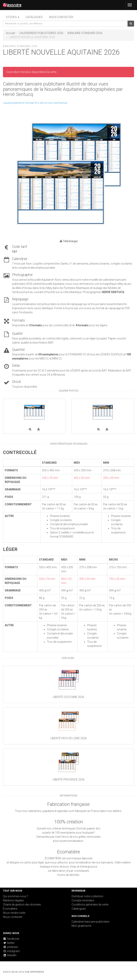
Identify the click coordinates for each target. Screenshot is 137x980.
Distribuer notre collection (87, 896)
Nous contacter (61, 17)
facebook (11, 939)
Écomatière (10, 909)
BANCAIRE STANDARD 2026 (85, 33)
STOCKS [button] (13, 17)
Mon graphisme (81, 926)
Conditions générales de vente (90, 905)
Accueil (10, 33)
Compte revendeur (83, 900)
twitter (9, 943)
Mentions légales (13, 900)
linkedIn (10, 955)
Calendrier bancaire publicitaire (90, 922)
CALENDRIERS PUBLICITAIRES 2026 (41, 33)
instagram (11, 951)
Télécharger (69, 241)
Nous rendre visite (14, 913)
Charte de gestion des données (22, 905)
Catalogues (34, 17)
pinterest (10, 947)
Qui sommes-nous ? (16, 896)
